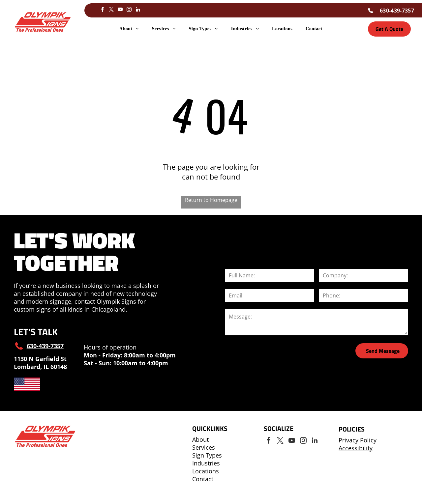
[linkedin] (138, 10)
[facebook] (102, 10)
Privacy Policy (358, 440)
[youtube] (120, 10)
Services (204, 447)
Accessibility (356, 448)
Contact (203, 479)
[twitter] (111, 10)
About (200, 439)
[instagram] (129, 10)
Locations (206, 471)
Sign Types (207, 455)
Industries (206, 463)
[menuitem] (129, 29)
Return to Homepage (211, 200)
